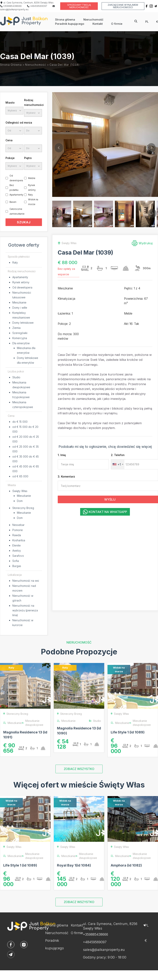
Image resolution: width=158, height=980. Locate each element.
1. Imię (62, 455)
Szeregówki (20, 333)
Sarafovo (18, 556)
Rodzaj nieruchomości (33, 102)
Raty (30, 195)
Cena (9, 140)
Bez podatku (14, 188)
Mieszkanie (19, 302)
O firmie (117, 24)
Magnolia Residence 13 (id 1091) (25, 735)
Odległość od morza (19, 123)
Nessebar (18, 525)
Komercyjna (20, 338)
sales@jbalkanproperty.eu (104, 950)
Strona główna (65, 20)
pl (147, 22)
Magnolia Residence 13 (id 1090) (79, 731)
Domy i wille (20, 308)
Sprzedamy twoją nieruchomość (79, 6)
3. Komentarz (66, 476)
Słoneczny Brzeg (23, 508)
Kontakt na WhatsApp (105, 512)
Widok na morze (33, 202)
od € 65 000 (20, 476)
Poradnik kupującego (70, 24)
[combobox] (118, 464)
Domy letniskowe (23, 323)
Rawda (17, 535)
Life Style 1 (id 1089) (128, 732)
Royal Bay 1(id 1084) (74, 865)
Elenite (17, 545)
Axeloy (17, 551)
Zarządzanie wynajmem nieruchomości (123, 6)
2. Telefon (118, 455)
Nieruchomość (93, 20)
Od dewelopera (16, 178)
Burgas (17, 566)
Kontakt (98, 24)
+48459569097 (37, 6)
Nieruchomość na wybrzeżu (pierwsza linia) (25, 610)
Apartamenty (16, 195)
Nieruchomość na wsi (26, 581)
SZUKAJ (24, 222)
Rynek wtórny (32, 188)
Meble (32, 178)
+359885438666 (11, 6)
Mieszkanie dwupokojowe (33, 723)
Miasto (10, 103)
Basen (13, 202)
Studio (16, 377)
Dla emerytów (21, 343)
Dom (20, 501)
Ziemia (16, 328)
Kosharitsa (19, 540)
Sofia (16, 561)
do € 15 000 (20, 422)
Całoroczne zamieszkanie (17, 211)
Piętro (28, 158)
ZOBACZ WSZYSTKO (79, 769)
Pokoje (10, 158)
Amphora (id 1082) (126, 865)
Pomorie (18, 530)
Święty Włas (20, 491)
